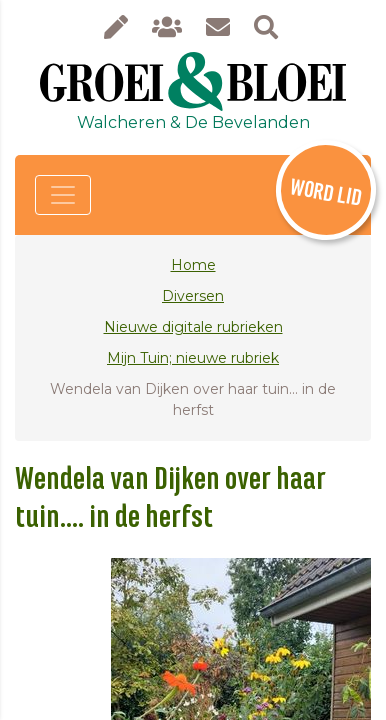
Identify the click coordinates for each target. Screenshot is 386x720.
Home (193, 265)
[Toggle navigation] (63, 195)
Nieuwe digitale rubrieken (193, 327)
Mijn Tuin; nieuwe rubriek (193, 358)
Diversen (193, 296)
